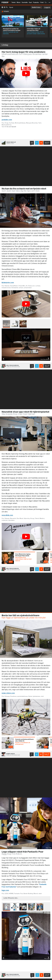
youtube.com (7, 120)
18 (32, 143)
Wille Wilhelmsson (12, 365)
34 (32, 569)
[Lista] (2, 7)
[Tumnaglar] (5, 7)
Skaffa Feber (37, 7)
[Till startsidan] (5, 2)
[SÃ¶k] (7, 7)
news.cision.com (8, 693)
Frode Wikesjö (11, 142)
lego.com (5, 890)
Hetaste (6, 11)
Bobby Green (10, 754)
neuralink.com (7, 515)
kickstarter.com (8, 283)
